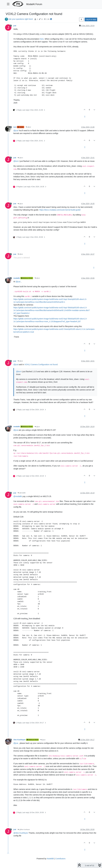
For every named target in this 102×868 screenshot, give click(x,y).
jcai (15, 26)
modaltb (17, 278)
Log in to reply (91, 19)
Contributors (60, 859)
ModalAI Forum (34, 4)
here (42, 39)
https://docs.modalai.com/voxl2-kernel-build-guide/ (60, 210)
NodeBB (50, 859)
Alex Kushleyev (19, 740)
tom (15, 127)
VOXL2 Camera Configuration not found (41, 364)
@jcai (28, 127)
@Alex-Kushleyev (21, 833)
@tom (20, 158)
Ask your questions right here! (21, 19)
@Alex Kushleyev (24, 830)
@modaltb (22, 493)
